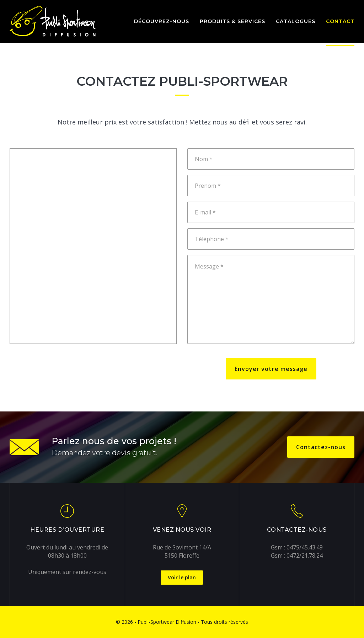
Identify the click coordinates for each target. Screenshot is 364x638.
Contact (340, 21)
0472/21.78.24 (305, 555)
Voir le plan (182, 577)
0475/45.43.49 (305, 547)
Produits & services (232, 21)
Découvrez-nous (162, 21)
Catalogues (296, 21)
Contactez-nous (321, 447)
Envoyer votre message (271, 369)
